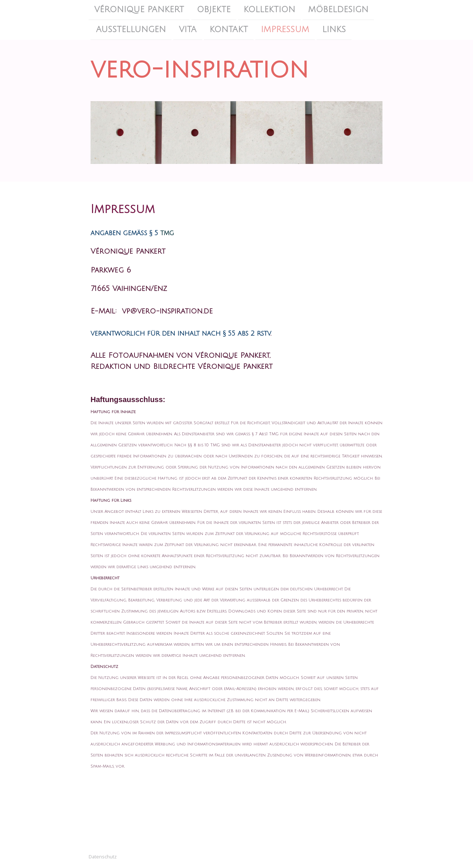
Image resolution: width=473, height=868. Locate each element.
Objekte (214, 10)
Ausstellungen (131, 30)
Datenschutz (103, 857)
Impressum (285, 30)
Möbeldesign (338, 10)
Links (334, 30)
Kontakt (229, 30)
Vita (188, 30)
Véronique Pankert (139, 10)
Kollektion (269, 10)
